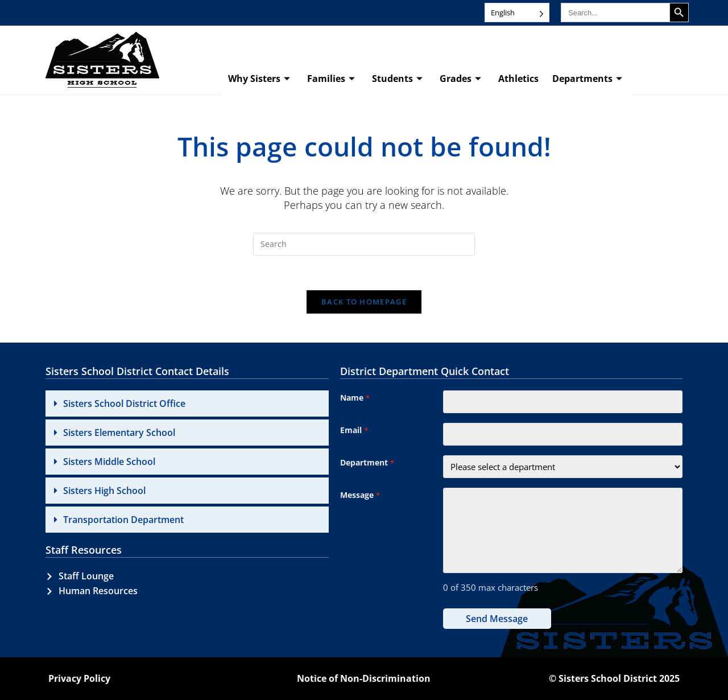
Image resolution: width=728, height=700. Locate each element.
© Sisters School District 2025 (614, 678)
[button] (187, 403)
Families (331, 79)
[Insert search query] (364, 244)
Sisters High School (104, 491)
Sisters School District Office (124, 403)
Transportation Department (123, 520)
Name (355, 398)
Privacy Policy (79, 678)
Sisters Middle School (109, 462)
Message (360, 496)
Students (397, 79)
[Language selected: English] (517, 13)
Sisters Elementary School (119, 433)
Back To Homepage (364, 302)
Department (367, 463)
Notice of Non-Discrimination (364, 678)
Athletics (518, 79)
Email (354, 431)
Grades (460, 79)
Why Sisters (259, 79)
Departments (587, 79)
